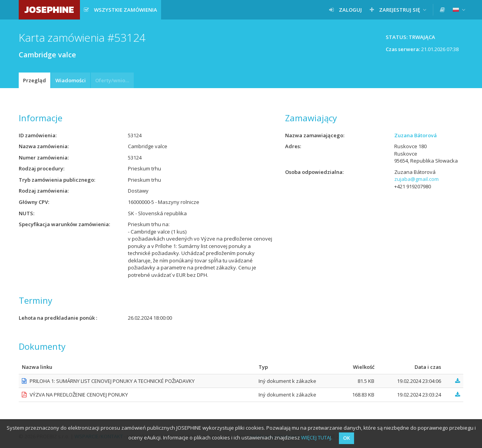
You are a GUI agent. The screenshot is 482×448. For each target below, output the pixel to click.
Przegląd (35, 80)
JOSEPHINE (49, 10)
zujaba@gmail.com (416, 179)
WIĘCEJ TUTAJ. (317, 437)
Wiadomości (71, 80)
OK (346, 438)
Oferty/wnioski (113, 80)
